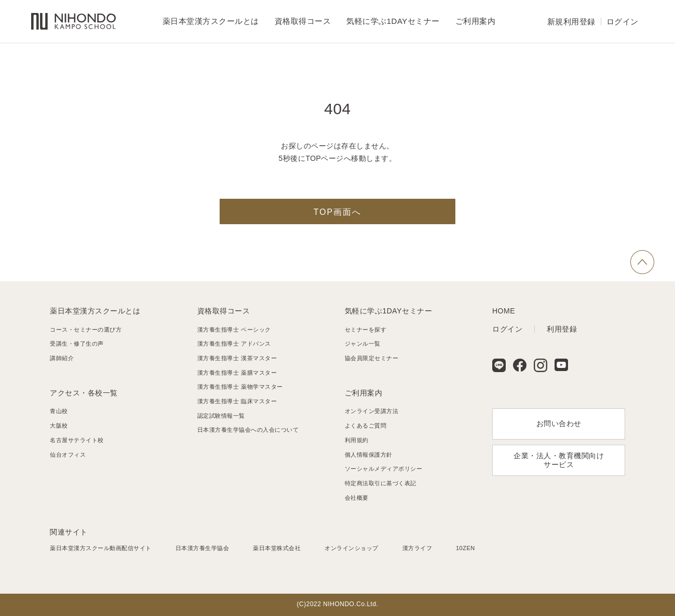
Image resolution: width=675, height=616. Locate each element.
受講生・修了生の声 (77, 344)
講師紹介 (62, 358)
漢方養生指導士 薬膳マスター (237, 373)
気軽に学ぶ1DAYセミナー (388, 311)
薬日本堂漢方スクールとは (95, 311)
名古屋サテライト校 (77, 440)
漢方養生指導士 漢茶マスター (237, 358)
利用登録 (562, 329)
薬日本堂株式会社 (277, 548)
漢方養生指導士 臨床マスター (237, 401)
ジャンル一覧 (363, 344)
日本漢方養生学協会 (203, 548)
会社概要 (357, 498)
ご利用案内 (364, 393)
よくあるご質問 (366, 426)
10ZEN (465, 548)
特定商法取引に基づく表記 (381, 483)
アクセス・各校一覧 (84, 393)
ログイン (623, 22)
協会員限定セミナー (372, 358)
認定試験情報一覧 (221, 416)
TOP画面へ (338, 212)
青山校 (59, 411)
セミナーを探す (366, 330)
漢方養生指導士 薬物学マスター (240, 387)
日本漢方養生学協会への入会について (248, 430)
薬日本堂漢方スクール (73, 22)
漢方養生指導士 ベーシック (234, 330)
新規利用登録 (571, 22)
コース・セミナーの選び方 (86, 330)
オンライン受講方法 (372, 411)
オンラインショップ (352, 548)
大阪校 (59, 426)
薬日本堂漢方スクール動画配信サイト (101, 548)
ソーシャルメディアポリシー (384, 469)
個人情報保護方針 (369, 455)
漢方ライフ (417, 548)
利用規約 (357, 440)
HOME (504, 311)
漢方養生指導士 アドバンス (234, 344)
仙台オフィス (68, 455)
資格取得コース (224, 311)
